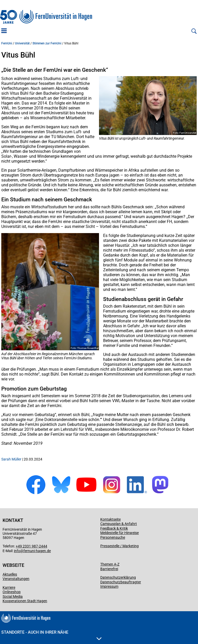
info (17, 551)
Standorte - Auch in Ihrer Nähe (51, 635)
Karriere (9, 587)
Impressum (109, 586)
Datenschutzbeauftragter (121, 582)
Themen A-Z (110, 564)
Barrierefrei (109, 569)
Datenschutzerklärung (118, 577)
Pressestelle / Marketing (119, 546)
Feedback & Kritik (114, 528)
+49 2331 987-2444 (31, 546)
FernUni (7, 43)
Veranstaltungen (16, 579)
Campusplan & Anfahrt (119, 524)
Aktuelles (10, 574)
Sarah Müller (11, 459)
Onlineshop (12, 592)
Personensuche (113, 537)
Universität (22, 43)
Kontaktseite (110, 519)
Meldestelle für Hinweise (119, 533)
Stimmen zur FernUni (47, 43)
